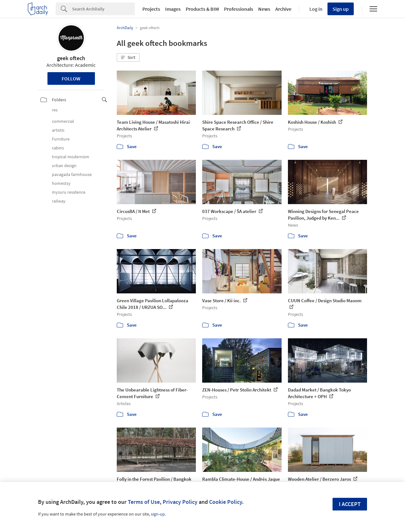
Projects (151, 9)
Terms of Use (144, 502)
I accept (350, 504)
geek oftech (71, 58)
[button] (128, 58)
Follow (71, 78)
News (264, 9)
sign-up (158, 514)
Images (173, 9)
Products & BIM (202, 9)
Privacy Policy (180, 502)
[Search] (103, 9)
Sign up (341, 9)
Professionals (239, 9)
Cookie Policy (226, 502)
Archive (283, 9)
